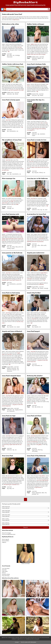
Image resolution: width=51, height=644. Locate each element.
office (11, 55)
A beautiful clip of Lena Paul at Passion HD (12, 279)
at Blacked (41, 284)
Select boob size (6, 506)
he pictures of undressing (36, 441)
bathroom (34, 134)
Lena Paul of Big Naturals (36, 456)
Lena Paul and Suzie (34, 416)
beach (33, 493)
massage (9, 208)
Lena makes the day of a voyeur (36, 101)
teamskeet (42, 134)
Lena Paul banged (33, 331)
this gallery (39, 444)
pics (7, 201)
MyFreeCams (16, 20)
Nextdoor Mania (6, 574)
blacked (9, 368)
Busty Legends (6, 539)
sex (14, 55)
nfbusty (41, 172)
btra (8, 174)
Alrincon (4, 573)
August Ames (10, 408)
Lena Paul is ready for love (37, 140)
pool (20, 247)
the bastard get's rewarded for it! (11, 484)
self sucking (35, 451)
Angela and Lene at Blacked (12, 331)
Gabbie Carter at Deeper (36, 24)
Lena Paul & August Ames (11, 376)
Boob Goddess (6, 541)
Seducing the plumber (35, 376)
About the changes (7, 533)
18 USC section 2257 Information (28, 642)
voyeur (34, 135)
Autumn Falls (35, 94)
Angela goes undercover (36, 253)
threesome (35, 60)
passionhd (19, 284)
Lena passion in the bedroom (12, 253)
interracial (9, 370)
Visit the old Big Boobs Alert (9, 534)
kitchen (39, 407)
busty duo (34, 58)
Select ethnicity (6, 523)
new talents (42, 476)
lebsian (17, 94)
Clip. (44, 280)
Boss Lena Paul (7, 456)
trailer (12, 201)
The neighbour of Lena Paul (12, 140)
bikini (43, 493)
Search (26, 527)
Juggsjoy (4, 542)
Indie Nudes (5, 571)
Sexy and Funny (6, 576)
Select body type (6, 511)
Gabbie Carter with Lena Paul (13, 64)
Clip (9, 51)
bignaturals (35, 450)
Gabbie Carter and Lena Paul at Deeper (36, 54)
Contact (17, 642)
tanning (9, 248)
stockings (17, 55)
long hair (36, 172)
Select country (5, 519)
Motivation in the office (10, 24)
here (42, 123)
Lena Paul (4, 17)
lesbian (42, 95)
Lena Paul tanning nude (11, 214)
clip (8, 55)
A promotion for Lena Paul (36, 214)
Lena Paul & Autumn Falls (36, 64)
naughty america (19, 410)
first (46, 493)
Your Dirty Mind (6, 568)
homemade (37, 365)
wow (46, 210)
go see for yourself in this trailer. (16, 90)
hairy (17, 247)
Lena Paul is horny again (11, 100)
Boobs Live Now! (26, 564)
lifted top (40, 450)
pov (33, 247)
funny (13, 247)
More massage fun (9, 179)
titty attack (10, 57)
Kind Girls (4, 570)
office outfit (44, 245)
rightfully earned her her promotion (35, 242)
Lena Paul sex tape (9, 416)
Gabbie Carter (34, 44)
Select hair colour (6, 515)
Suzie (28, 444)
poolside (34, 494)
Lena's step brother (34, 293)
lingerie (39, 58)
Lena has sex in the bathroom (37, 179)
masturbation (13, 131)
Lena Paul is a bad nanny (11, 293)
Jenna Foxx (5, 203)
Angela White (43, 273)
